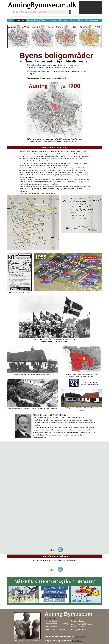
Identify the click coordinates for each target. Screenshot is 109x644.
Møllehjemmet (60, 186)
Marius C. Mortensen (59, 154)
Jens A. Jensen (46, 374)
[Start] (60, 549)
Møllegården (18, 374)
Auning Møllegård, (52, 156)
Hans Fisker (39, 154)
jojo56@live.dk (81, 630)
